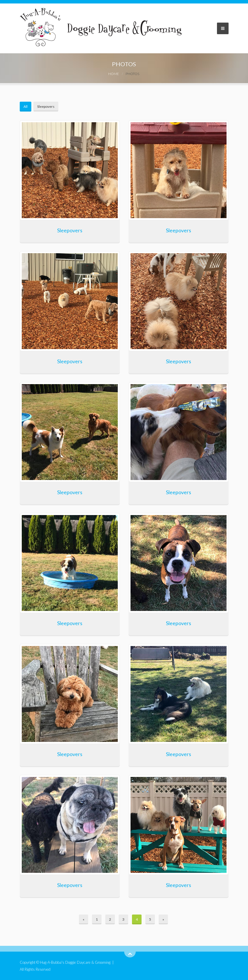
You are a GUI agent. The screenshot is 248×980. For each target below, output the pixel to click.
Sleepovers (46, 106)
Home (114, 74)
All (26, 106)
